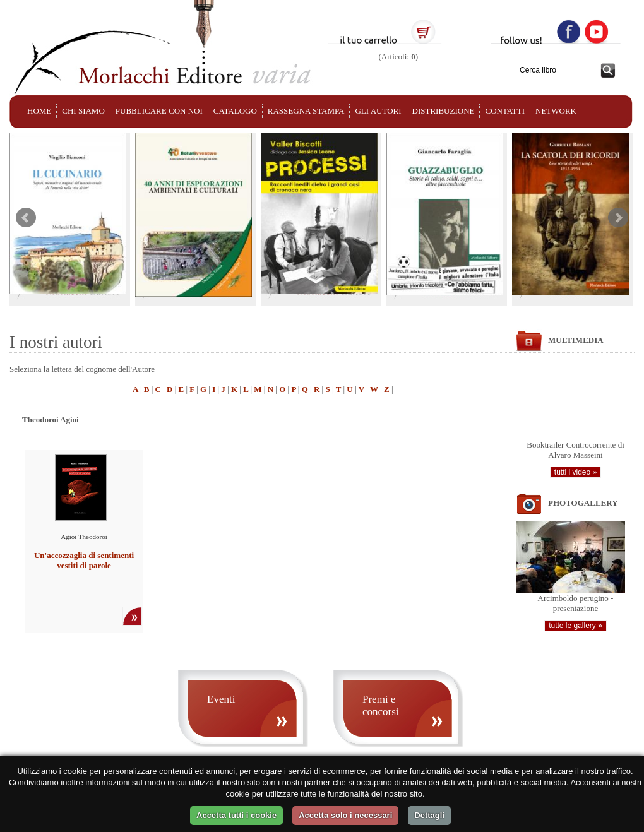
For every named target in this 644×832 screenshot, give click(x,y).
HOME (39, 111)
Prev (26, 218)
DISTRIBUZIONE (444, 111)
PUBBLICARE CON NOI (159, 111)
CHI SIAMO (83, 111)
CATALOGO (235, 111)
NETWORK (556, 111)
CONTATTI (505, 111)
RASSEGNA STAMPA (306, 111)
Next (618, 218)
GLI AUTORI (378, 111)
